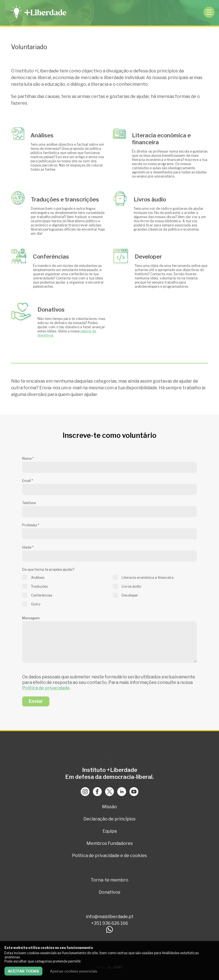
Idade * (28, 547)
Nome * (28, 459)
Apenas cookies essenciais (74, 971)
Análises (38, 578)
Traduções (39, 586)
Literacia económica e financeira (148, 578)
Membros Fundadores (110, 843)
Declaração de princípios (109, 819)
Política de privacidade (46, 688)
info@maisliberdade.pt (110, 917)
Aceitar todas (23, 971)
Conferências (42, 595)
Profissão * (31, 525)
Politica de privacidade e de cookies (109, 856)
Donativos (109, 892)
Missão (109, 807)
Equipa (110, 831)
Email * (28, 481)
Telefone (29, 503)
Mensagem (31, 618)
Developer (130, 595)
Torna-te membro (109, 880)
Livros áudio (131, 586)
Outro (36, 604)
